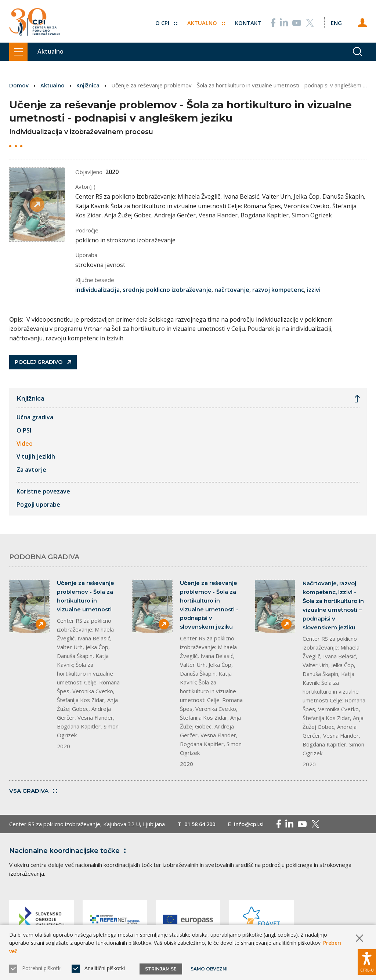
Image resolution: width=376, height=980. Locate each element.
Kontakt (248, 22)
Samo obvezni (209, 969)
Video (25, 443)
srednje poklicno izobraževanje (167, 289)
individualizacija (97, 289)
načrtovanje (232, 289)
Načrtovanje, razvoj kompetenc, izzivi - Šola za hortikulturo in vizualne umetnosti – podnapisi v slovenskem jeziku (333, 605)
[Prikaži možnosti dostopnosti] (367, 962)
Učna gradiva (35, 417)
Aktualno (206, 22)
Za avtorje (31, 470)
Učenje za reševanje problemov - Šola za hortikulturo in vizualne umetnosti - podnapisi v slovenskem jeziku (209, 605)
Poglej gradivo (43, 362)
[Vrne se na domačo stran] (35, 22)
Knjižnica (88, 85)
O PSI (24, 430)
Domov (19, 85)
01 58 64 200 (201, 824)
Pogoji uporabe (38, 505)
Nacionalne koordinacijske (69, 851)
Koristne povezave (43, 491)
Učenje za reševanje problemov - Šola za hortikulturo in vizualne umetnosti (86, 596)
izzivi (314, 289)
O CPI (166, 22)
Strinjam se (161, 969)
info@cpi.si (252, 824)
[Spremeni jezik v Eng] (336, 22)
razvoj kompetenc (278, 289)
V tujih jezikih (36, 456)
